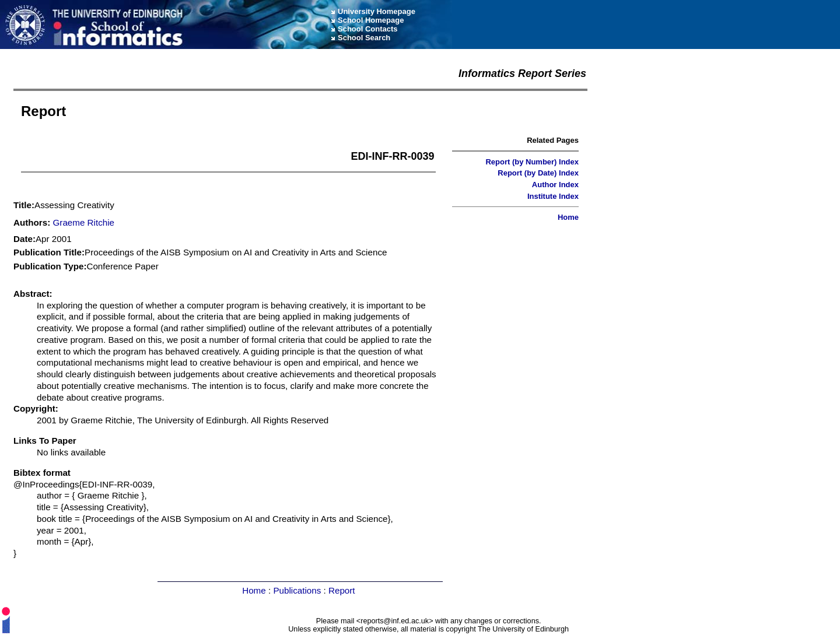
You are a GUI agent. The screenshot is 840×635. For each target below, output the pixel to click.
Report (342, 590)
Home (568, 217)
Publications (297, 590)
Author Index (555, 185)
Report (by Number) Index (532, 162)
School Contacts (368, 29)
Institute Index (553, 196)
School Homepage (371, 20)
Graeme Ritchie (84, 222)
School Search (364, 38)
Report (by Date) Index (538, 173)
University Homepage (377, 11)
